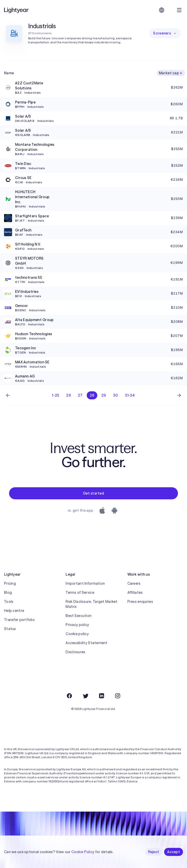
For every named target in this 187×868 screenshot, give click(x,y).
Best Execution (79, 616)
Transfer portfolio (19, 620)
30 (116, 395)
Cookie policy (77, 634)
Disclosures (75, 652)
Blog (8, 593)
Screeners (165, 33)
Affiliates (135, 593)
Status (10, 629)
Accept (174, 852)
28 (92, 395)
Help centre (14, 611)
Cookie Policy (83, 852)
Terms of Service (80, 593)
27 (80, 395)
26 (68, 395)
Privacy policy (77, 625)
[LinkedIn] (102, 696)
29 (104, 395)
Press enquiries (140, 602)
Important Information (85, 583)
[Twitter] (85, 696)
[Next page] (179, 395)
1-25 (56, 395)
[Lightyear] (17, 10)
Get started (93, 493)
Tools (9, 602)
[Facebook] (69, 696)
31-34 (130, 395)
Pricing (10, 583)
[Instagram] (118, 696)
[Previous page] (8, 395)
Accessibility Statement (86, 643)
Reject (154, 852)
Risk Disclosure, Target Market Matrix (91, 604)
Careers (134, 583)
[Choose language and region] (162, 10)
